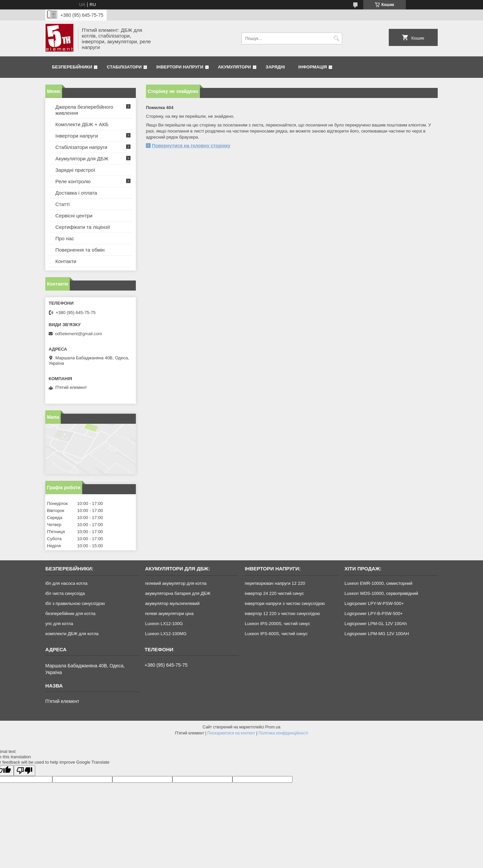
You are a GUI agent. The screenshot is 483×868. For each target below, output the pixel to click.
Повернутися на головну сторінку (191, 146)
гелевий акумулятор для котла (176, 583)
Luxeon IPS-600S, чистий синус (276, 634)
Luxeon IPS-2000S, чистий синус (278, 624)
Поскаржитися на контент (231, 733)
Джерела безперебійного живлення (84, 110)
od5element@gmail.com (78, 334)
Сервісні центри (74, 216)
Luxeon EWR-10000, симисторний (379, 583)
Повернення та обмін (80, 250)
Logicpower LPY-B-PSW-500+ (374, 614)
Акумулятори (234, 67)
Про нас (65, 238)
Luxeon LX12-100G (164, 624)
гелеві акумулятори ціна (169, 614)
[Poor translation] (24, 771)
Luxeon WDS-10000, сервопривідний (381, 593)
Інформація (312, 67)
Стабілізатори (124, 67)
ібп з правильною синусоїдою (75, 603)
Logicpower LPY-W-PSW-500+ (374, 603)
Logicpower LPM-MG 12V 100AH (377, 634)
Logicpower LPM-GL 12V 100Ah (376, 624)
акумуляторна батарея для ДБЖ (178, 593)
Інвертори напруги (180, 67)
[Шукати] (336, 38)
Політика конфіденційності (283, 733)
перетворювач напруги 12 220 (275, 583)
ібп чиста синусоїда (65, 593)
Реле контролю (73, 181)
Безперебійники (72, 67)
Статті (63, 204)
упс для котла (59, 624)
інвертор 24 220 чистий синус (275, 593)
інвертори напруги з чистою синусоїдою (285, 603)
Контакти (66, 261)
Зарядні (275, 67)
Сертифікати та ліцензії (83, 227)
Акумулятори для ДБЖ (82, 159)
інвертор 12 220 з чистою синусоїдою (282, 614)
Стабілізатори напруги (81, 147)
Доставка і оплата (76, 193)
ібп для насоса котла (66, 583)
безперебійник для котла (70, 614)
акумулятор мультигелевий (172, 603)
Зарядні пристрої (75, 170)
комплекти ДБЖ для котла (72, 634)
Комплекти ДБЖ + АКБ (82, 124)
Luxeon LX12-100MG (166, 634)
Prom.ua (273, 727)
